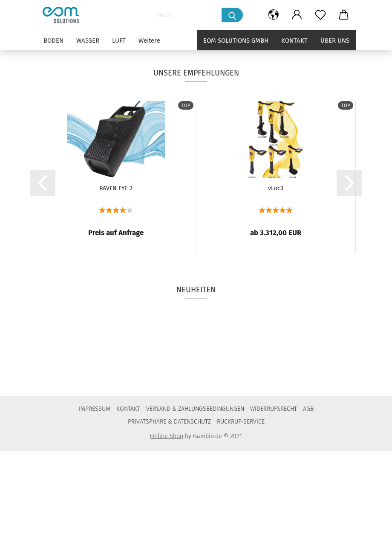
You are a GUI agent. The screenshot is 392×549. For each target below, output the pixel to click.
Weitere (149, 41)
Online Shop (167, 534)
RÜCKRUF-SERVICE (241, 520)
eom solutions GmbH (236, 41)
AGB (308, 507)
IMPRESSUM (95, 507)
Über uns (335, 41)
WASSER (88, 41)
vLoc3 (276, 286)
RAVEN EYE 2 (116, 286)
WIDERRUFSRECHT (274, 507)
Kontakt (294, 41)
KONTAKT (128, 507)
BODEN (53, 41)
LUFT (119, 41)
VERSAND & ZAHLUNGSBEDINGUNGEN (195, 507)
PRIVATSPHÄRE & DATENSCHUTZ (169, 520)
